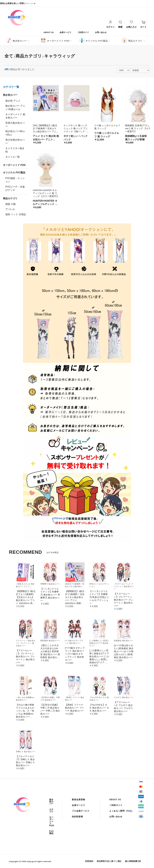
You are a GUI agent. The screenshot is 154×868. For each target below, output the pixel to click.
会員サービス (65, 32)
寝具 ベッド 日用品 (16, 214)
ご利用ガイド (83, 32)
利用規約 (89, 861)
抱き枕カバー (20, 41)
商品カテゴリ (135, 41)
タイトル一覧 (13, 157)
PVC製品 (52, 832)
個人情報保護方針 (133, 861)
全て (9, 56)
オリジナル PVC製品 (97, 41)
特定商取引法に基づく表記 (109, 861)
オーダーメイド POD (58, 41)
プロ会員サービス (81, 811)
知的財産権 (77, 817)
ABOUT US (48, 32)
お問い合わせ (101, 32)
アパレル (10, 209)
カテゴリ (51, 810)
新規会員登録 (78, 799)
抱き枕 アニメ (13, 101)
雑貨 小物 (10, 204)
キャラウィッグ (60, 56)
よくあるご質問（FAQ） (121, 811)
